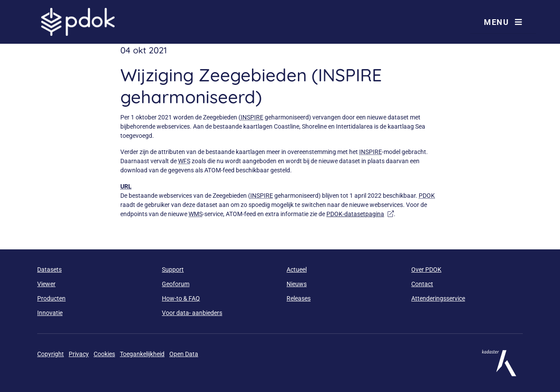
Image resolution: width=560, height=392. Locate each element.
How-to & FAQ (181, 298)
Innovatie (50, 313)
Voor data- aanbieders (192, 313)
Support (173, 269)
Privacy (79, 354)
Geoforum (176, 284)
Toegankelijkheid (142, 354)
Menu (503, 22)
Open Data (184, 354)
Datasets (49, 269)
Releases (299, 298)
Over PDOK (426, 269)
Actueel (297, 269)
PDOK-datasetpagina (360, 214)
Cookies (104, 354)
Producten (51, 298)
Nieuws (297, 284)
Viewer (46, 284)
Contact (422, 284)
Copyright (51, 354)
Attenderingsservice (438, 298)
